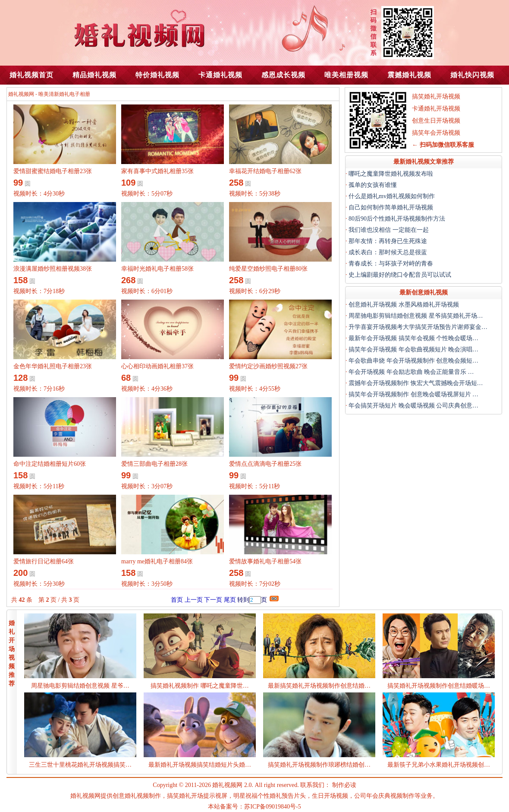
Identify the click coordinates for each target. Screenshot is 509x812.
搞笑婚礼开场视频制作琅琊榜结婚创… (319, 765)
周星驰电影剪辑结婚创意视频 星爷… (80, 686)
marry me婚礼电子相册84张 (157, 561)
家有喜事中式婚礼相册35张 (157, 171)
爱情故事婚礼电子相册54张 (265, 561)
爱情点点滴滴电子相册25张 (265, 464)
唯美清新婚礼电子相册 (64, 94)
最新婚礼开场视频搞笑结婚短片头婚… (200, 765)
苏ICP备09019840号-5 (272, 807)
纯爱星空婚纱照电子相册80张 (268, 269)
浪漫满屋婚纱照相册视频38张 (53, 269)
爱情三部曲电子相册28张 (154, 464)
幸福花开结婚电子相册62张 (265, 171)
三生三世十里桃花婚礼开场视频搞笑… (80, 765)
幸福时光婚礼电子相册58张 (157, 269)
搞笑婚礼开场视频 (436, 96)
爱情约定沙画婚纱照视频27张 (268, 366)
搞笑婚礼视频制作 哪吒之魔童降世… (200, 686)
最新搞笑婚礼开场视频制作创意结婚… (319, 686)
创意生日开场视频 (436, 121)
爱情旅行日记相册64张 (44, 561)
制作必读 (344, 785)
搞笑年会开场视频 (436, 133)
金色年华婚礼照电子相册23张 (53, 366)
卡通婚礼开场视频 (436, 109)
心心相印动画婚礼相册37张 (157, 366)
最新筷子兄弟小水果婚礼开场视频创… (439, 765)
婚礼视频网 (21, 94)
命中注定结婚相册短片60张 (50, 464)
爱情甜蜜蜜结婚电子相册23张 (53, 171)
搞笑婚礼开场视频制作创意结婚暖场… (439, 686)
